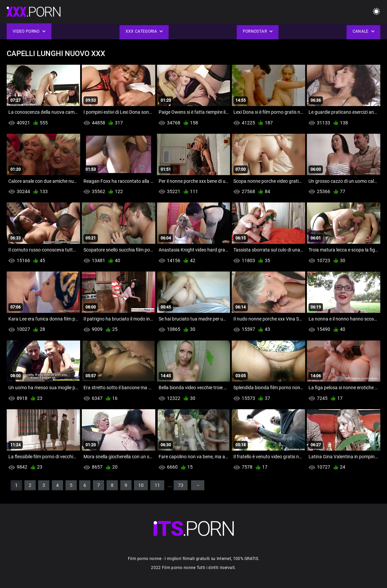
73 (181, 485)
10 (141, 485)
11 (157, 485)
